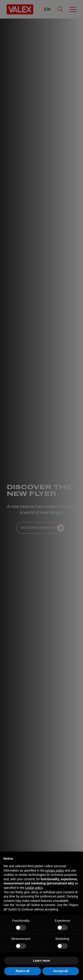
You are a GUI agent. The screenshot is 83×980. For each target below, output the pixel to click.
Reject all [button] (22, 971)
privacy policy (55, 870)
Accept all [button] (60, 971)
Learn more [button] (41, 961)
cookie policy (34, 888)
